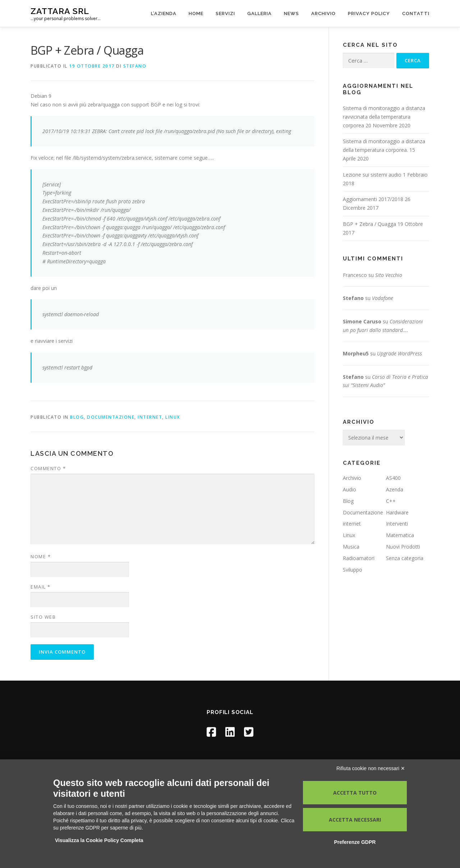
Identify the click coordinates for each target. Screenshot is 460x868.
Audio (349, 489)
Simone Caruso (362, 321)
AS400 (393, 478)
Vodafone (383, 298)
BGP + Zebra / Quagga (369, 224)
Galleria (259, 13)
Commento (48, 468)
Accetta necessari (355, 820)
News (291, 13)
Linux (173, 417)
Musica (351, 547)
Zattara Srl (60, 11)
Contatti (416, 13)
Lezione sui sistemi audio (372, 175)
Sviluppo (353, 570)
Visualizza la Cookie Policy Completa (99, 840)
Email (41, 587)
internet (150, 417)
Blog (77, 417)
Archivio (323, 13)
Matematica (400, 535)
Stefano (135, 66)
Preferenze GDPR (355, 842)
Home (196, 13)
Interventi (397, 524)
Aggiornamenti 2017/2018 (373, 199)
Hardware (397, 512)
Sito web (43, 617)
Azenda (395, 489)
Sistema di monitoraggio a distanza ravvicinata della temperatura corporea (384, 117)
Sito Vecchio (389, 275)
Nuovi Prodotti (403, 547)
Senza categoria (405, 558)
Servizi (225, 13)
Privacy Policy (369, 13)
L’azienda (164, 13)
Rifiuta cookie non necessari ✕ (371, 768)
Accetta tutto (355, 793)
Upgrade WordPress (399, 353)
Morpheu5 (356, 353)
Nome (41, 556)
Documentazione (111, 417)
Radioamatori (359, 558)
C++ (391, 501)
